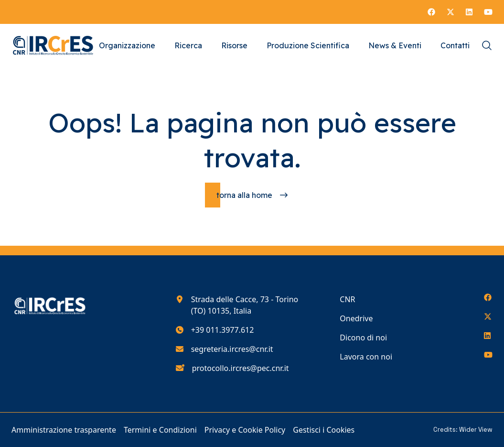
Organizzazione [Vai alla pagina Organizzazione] (127, 45)
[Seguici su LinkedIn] (469, 12)
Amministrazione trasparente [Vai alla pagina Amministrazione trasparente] (64, 430)
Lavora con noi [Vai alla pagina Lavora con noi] (366, 357)
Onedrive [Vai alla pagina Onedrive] (356, 318)
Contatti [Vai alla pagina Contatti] (455, 45)
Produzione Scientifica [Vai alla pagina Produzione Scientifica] (308, 45)
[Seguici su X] (450, 12)
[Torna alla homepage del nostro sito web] (53, 45)
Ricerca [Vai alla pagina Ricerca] (188, 45)
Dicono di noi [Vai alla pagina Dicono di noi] (363, 338)
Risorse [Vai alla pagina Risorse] (234, 45)
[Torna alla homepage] (252, 195)
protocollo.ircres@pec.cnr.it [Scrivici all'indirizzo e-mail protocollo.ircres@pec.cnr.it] (241, 368)
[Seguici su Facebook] (431, 12)
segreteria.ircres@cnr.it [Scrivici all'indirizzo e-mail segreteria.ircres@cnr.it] (232, 349)
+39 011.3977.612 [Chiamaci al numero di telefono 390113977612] (223, 330)
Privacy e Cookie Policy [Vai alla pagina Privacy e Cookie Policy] (245, 430)
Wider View (476, 430)
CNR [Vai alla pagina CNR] (347, 299)
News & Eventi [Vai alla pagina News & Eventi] (395, 45)
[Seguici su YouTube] (488, 12)
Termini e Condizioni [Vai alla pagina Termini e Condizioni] (160, 430)
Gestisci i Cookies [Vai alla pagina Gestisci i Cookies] (324, 430)
